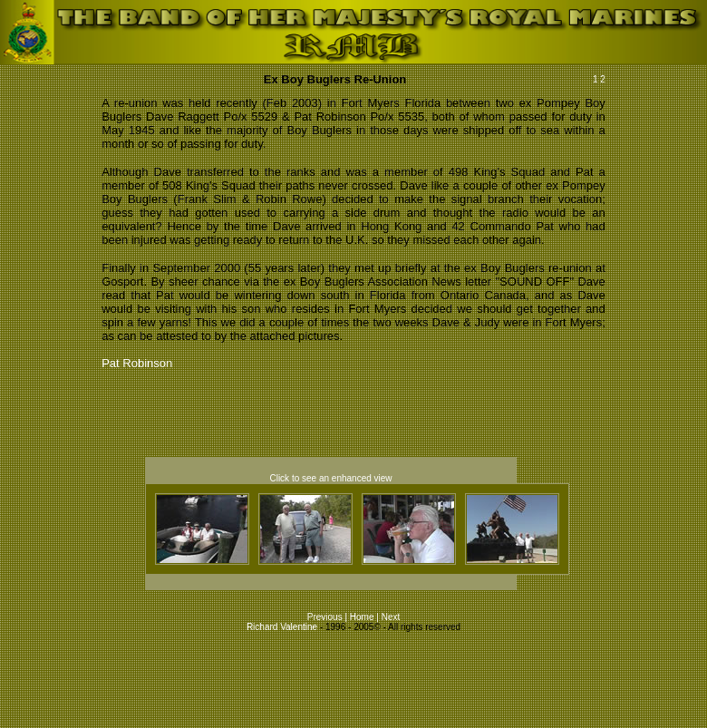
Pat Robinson (137, 363)
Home (362, 617)
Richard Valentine (282, 627)
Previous (326, 617)
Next (391, 617)
